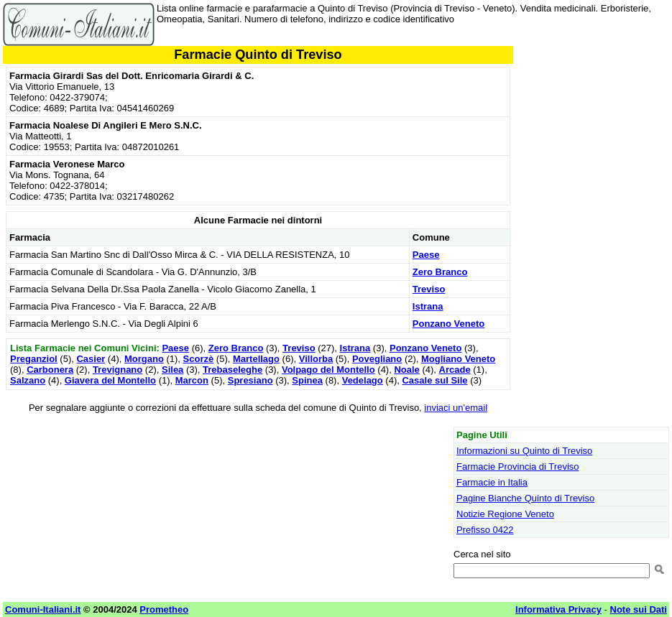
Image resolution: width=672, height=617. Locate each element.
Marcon (192, 380)
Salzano (28, 380)
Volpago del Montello (328, 370)
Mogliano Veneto (458, 359)
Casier (91, 359)
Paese (426, 255)
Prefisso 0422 (485, 530)
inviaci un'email (456, 408)
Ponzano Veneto (448, 324)
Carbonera (50, 370)
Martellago (256, 359)
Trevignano (118, 370)
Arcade (455, 370)
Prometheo (164, 609)
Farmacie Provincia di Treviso (518, 467)
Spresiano (250, 380)
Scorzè (199, 359)
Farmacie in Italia (492, 482)
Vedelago (363, 380)
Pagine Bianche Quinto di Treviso (525, 498)
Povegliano (377, 359)
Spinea (307, 380)
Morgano (144, 359)
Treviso (429, 289)
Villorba (316, 359)
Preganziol (34, 359)
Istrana (428, 306)
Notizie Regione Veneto (505, 514)
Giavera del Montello (110, 380)
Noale (406, 370)
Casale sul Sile (434, 380)
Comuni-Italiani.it (43, 609)
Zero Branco (440, 272)
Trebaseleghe (233, 370)
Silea (172, 370)
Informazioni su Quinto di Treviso (524, 451)
